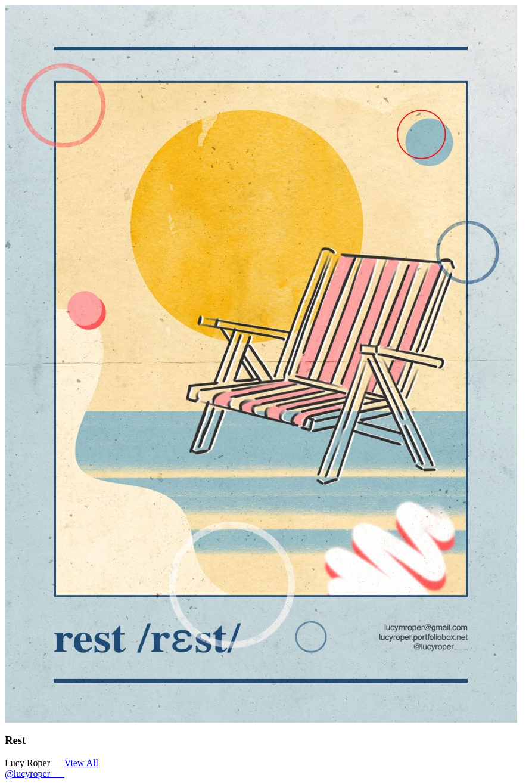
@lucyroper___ (35, 774)
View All (81, 763)
